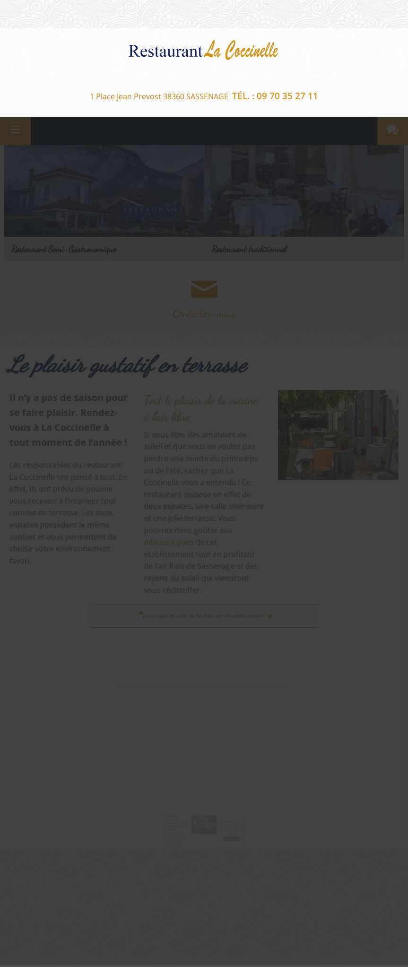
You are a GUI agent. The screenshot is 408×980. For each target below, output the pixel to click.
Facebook (144, 960)
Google (110, 960)
